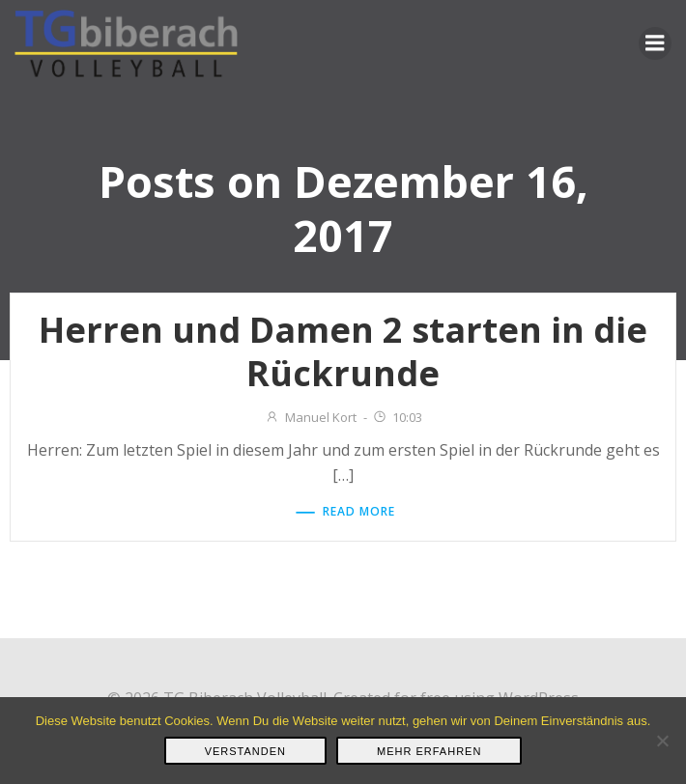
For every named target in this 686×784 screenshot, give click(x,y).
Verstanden (245, 751)
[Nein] (662, 741)
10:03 (397, 417)
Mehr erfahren (429, 751)
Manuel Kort (311, 417)
